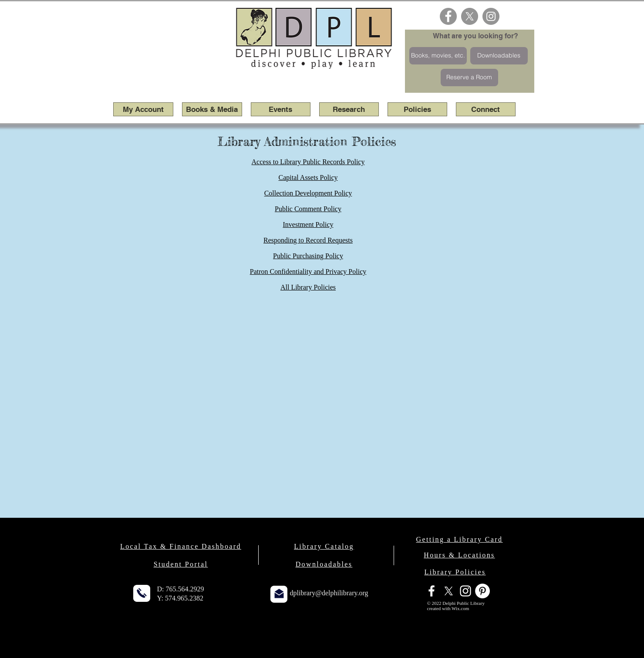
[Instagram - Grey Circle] (491, 16)
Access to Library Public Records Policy (308, 162)
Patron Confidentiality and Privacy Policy (308, 272)
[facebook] (432, 591)
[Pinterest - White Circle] (482, 591)
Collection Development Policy (308, 193)
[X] (470, 16)
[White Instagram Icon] (465, 591)
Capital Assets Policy (308, 177)
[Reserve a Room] (469, 78)
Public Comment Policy (308, 209)
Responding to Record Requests (308, 240)
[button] (212, 109)
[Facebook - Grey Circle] (448, 16)
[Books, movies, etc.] (438, 56)
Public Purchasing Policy (308, 256)
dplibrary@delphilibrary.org (329, 593)
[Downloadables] (499, 56)
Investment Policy (308, 224)
